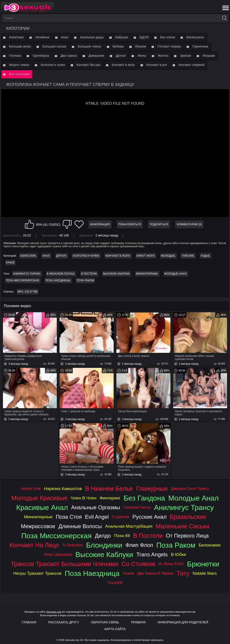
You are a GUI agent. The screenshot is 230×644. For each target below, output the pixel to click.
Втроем (141, 46)
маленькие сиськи (182, 526)
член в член (84, 498)
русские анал (150, 517)
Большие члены (89, 46)
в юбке (179, 554)
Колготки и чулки (53, 65)
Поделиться (159, 224)
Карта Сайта (115, 629)
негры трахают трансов (37, 573)
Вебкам (118, 46)
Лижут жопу (145, 256)
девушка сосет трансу (190, 489)
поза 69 (122, 536)
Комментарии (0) (189, 224)
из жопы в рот (171, 564)
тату (183, 573)
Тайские (188, 256)
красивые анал (42, 507)
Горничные (200, 46)
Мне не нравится (67, 224)
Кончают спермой (191, 65)
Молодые (168, 256)
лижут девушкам (58, 554)
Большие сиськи (54, 46)
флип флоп (139, 545)
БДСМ (144, 37)
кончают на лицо (34, 545)
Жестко (163, 56)
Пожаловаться (130, 224)
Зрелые (186, 56)
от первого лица (187, 536)
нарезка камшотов (63, 489)
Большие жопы (20, 46)
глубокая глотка (137, 507)
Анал (65, 37)
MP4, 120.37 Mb (28, 292)
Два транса (69, 56)
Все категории (19, 74)
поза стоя (69, 517)
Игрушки (209, 56)
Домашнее (96, 56)
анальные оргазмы (96, 507)
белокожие (210, 545)
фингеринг (110, 498)
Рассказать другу (64, 622)
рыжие (129, 573)
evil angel (97, 517)
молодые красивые (40, 498)
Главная (29, 622)
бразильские (188, 517)
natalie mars (205, 573)
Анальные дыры (92, 37)
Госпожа (15, 56)
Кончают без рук (88, 65)
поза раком (85, 280)
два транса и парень (156, 573)
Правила (138, 622)
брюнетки (203, 564)
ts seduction (73, 545)
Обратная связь (105, 622)
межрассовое (38, 526)
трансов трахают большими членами (65, 564)
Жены (142, 56)
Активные (42, 37)
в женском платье (61, 274)
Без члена (168, 37)
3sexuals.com (54, 612)
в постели (89, 274)
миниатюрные (147, 274)
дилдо (103, 536)
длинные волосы (80, 526)
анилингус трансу (184, 507)
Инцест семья (19, 65)
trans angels (152, 554)
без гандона (144, 498)
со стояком (138, 564)
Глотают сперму (169, 46)
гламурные (152, 489)
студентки (121, 517)
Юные (10, 262)
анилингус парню (27, 274)
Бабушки (122, 37)
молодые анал (175, 274)
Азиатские (16, 37)
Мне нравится (29, 224)
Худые (205, 256)
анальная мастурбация (129, 526)
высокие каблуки (116, 274)
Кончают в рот (157, 65)
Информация (100, 224)
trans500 (115, 583)
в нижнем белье (109, 489)
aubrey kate (31, 489)
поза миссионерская (22, 280)
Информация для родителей (183, 622)
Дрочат (121, 56)
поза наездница (58, 280)
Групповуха (41, 56)
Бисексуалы (195, 37)
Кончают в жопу (123, 65)
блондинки (104, 545)
